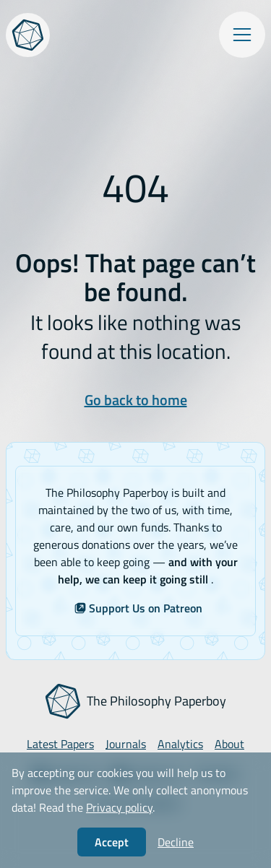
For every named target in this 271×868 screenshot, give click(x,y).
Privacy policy (119, 807)
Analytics (180, 744)
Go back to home (136, 400)
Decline (176, 842)
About (229, 744)
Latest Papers (60, 744)
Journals (126, 744)
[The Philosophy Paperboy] (28, 35)
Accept (112, 842)
